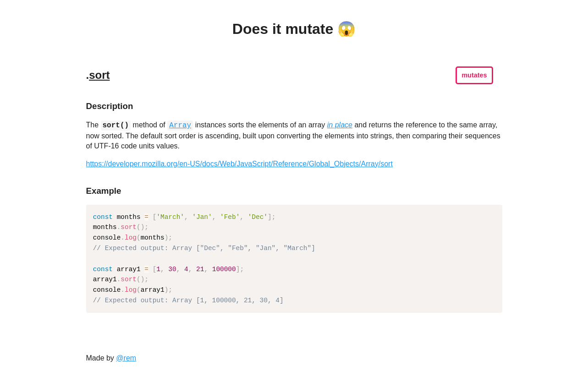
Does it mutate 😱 (294, 29)
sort (99, 75)
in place (340, 125)
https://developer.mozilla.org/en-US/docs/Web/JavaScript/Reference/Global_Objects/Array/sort (239, 164)
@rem (126, 358)
